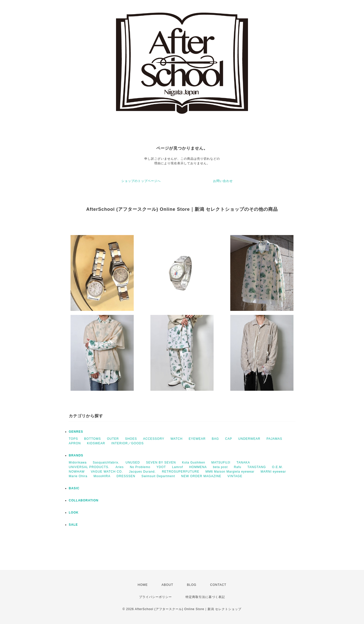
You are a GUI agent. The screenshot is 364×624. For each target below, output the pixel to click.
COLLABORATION (84, 500)
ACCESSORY (154, 439)
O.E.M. (277, 467)
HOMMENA (198, 467)
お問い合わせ (223, 181)
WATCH (176, 439)
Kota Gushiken (194, 463)
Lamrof (178, 467)
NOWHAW (77, 472)
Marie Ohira (78, 476)
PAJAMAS (274, 439)
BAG (215, 439)
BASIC (74, 488)
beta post (220, 467)
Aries (120, 467)
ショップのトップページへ (141, 181)
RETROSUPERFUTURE (180, 472)
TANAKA (243, 463)
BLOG (192, 585)
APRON (75, 443)
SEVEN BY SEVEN (161, 463)
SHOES (131, 439)
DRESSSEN (126, 476)
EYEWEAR (197, 439)
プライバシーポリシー (155, 597)
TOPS (73, 439)
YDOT (161, 467)
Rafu (237, 467)
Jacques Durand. (142, 472)
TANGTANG (257, 467)
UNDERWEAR (249, 439)
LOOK (74, 513)
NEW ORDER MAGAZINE (201, 476)
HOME (143, 585)
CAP (229, 439)
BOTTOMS (93, 439)
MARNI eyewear (273, 472)
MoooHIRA (102, 476)
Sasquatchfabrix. (106, 463)
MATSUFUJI (221, 463)
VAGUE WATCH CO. (107, 472)
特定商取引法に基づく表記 (205, 597)
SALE (73, 525)
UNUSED (133, 463)
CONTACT (218, 585)
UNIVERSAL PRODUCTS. (89, 467)
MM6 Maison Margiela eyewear (230, 472)
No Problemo (140, 467)
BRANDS (76, 455)
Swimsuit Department (158, 476)
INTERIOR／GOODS (127, 443)
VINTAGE (235, 476)
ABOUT (167, 585)
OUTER (113, 439)
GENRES (76, 432)
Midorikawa (78, 463)
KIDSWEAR (96, 443)
